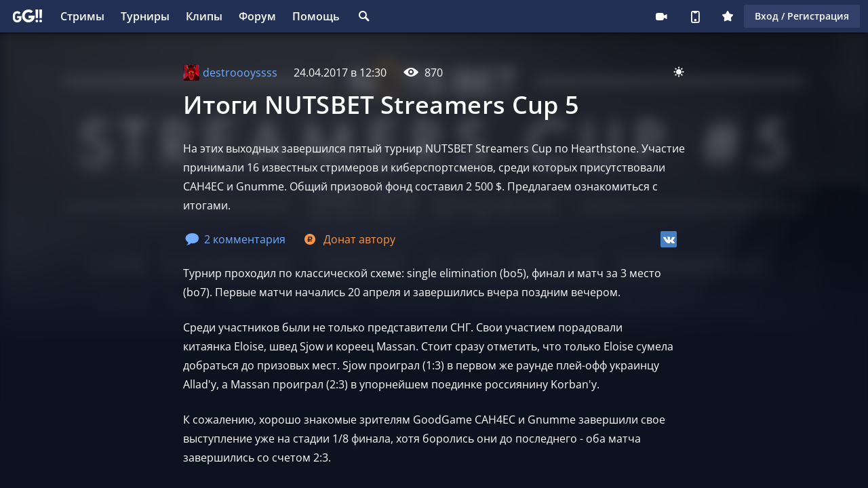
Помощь (316, 16)
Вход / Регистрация (802, 16)
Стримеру (661, 16)
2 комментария (235, 239)
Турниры (145, 16)
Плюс (728, 16)
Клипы (204, 16)
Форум (257, 16)
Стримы (82, 16)
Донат (349, 239)
